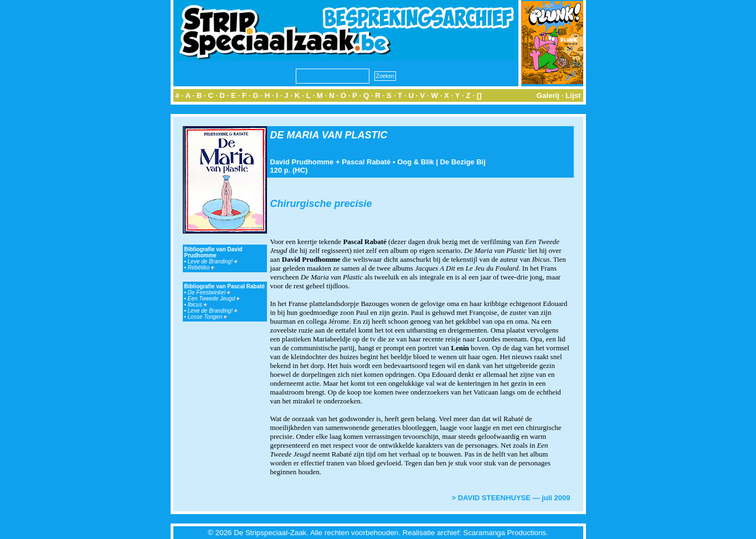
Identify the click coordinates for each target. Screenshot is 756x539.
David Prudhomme (302, 162)
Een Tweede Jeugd (214, 299)
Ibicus (197, 305)
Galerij (548, 95)
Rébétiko (201, 268)
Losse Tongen (207, 317)
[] (479, 95)
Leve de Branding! (213, 261)
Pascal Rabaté (366, 162)
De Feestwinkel (209, 292)
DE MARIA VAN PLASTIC (329, 135)
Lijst (573, 95)
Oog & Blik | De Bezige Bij (441, 162)
